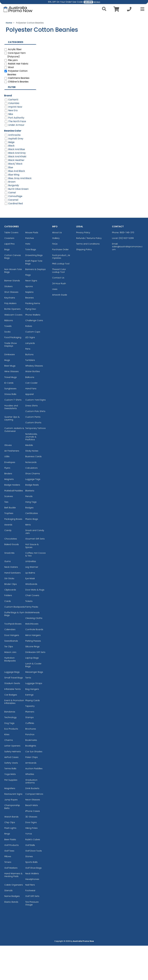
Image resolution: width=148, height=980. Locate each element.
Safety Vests (11, 797)
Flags (28, 309)
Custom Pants (33, 451)
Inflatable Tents (13, 723)
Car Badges (11, 729)
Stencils (8, 925)
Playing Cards (33, 735)
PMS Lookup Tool (61, 298)
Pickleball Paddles (14, 525)
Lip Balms (30, 607)
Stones (29, 891)
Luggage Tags (33, 513)
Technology (10, 752)
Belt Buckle (10, 542)
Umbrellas (31, 596)
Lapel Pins (9, 278)
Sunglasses (10, 423)
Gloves (8, 479)
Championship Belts (12, 841)
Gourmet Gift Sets (35, 573)
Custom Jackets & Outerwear (14, 464)
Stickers (8, 321)
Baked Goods (12, 579)
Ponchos (30, 769)
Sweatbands (11, 675)
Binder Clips (11, 618)
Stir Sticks (9, 613)
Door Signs (31, 857)
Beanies (30, 332)
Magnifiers (10, 823)
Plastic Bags (32, 553)
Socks (7, 366)
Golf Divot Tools (34, 885)
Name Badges (12, 931)
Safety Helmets (13, 786)
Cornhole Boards (34, 664)
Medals (29, 479)
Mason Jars (10, 686)
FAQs (55, 278)
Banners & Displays (35, 304)
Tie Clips (9, 681)
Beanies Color (13, 165)
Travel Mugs (11, 411)
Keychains (10, 332)
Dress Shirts (32, 440)
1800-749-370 (127, 267)
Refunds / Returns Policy (89, 272)
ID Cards (9, 417)
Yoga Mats (10, 808)
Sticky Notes (32, 485)
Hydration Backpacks (10, 693)
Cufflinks (30, 757)
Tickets (29, 635)
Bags (7, 284)
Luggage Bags (12, 706)
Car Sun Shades (34, 786)
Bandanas (10, 746)
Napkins (29, 326)
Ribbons (9, 355)
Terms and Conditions (88, 278)
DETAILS (97, 2)
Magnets (9, 513)
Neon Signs (31, 315)
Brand (8, 130)
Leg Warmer (32, 601)
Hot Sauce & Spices (32, 580)
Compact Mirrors (34, 828)
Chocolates (11, 573)
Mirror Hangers (33, 669)
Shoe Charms (33, 508)
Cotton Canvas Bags (13, 291)
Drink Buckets (32, 823)
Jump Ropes (11, 834)
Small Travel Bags (14, 712)
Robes (29, 360)
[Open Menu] (141, 9)
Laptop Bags (32, 692)
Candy (8, 565)
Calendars (10, 664)
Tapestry (30, 740)
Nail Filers (30, 919)
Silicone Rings (32, 681)
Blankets (30, 525)
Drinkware (10, 389)
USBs (7, 491)
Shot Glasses (11, 326)
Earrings (29, 729)
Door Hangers (12, 669)
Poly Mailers (10, 338)
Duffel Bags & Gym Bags (14, 648)
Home (9, 57)
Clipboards (10, 624)
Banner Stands (12, 315)
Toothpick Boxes (13, 658)
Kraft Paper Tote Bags (34, 297)
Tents (28, 712)
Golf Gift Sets (32, 931)
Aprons (29, 321)
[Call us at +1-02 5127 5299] (129, 10)
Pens (28, 383)
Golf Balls (30, 879)
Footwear (30, 925)
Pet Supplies (11, 814)
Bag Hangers (32, 723)
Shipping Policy (84, 284)
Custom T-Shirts (13, 434)
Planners (30, 746)
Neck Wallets (32, 908)
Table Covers (11, 267)
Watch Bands (11, 851)
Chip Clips (10, 857)
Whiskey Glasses (34, 400)
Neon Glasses (33, 834)
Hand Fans (31, 423)
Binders (8, 508)
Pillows (8, 891)
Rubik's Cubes (33, 874)
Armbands (31, 797)
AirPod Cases (11, 791)
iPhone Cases (33, 845)
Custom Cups (33, 366)
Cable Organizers (14, 919)
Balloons (30, 411)
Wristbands (31, 618)
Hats (28, 278)
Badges (29, 542)
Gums (8, 596)
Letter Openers (12, 780)
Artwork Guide (60, 329)
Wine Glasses (11, 406)
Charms (9, 774)
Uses (55, 323)
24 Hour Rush (59, 318)
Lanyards (30, 377)
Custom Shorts (33, 457)
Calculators (31, 502)
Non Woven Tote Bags (13, 305)
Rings (7, 868)
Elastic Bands (11, 936)
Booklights (31, 780)
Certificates (32, 548)
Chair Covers (32, 630)
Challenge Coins (34, 355)
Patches (30, 272)
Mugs (7, 394)
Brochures (31, 763)
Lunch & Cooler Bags (33, 699)
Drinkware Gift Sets (35, 686)
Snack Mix (9, 587)
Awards (8, 559)
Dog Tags (9, 757)
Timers (8, 896)
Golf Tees (9, 885)
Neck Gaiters (11, 601)
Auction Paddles (34, 803)
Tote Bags (31, 284)
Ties (6, 536)
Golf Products (11, 879)
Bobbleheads (32, 647)
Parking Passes (33, 675)
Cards (8, 635)
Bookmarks (31, 774)
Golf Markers (11, 902)
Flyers (7, 502)
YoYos (29, 868)
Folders (8, 630)
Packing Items (33, 338)
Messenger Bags (34, 706)
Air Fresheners (12, 485)
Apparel (29, 428)
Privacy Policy (83, 267)
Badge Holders (12, 519)
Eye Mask (30, 613)
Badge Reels (32, 519)
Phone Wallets (33, 349)
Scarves (9, 531)
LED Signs (30, 372)
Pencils (29, 531)
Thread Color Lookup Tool (59, 305)
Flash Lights (10, 862)
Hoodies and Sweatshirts (11, 441)
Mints (28, 559)
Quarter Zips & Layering (12, 453)
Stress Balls (10, 428)
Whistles (30, 808)
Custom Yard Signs (35, 434)
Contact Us (58, 312)
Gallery (56, 272)
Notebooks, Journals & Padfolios (31, 471)
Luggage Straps (34, 718)
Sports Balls (31, 896)
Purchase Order (60, 284)
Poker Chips (32, 791)
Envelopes (10, 497)
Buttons (29, 389)
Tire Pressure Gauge (32, 938)
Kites (7, 769)
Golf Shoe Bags (33, 902)
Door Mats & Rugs (35, 624)
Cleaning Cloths (34, 652)
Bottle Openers (12, 343)
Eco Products (11, 763)
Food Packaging (13, 372)
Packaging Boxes (13, 553)
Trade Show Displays (11, 379)
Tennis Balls (10, 803)
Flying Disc (31, 343)
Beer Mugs (10, 400)
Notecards (31, 497)
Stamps (29, 752)
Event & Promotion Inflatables (14, 736)
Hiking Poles (31, 862)
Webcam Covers (13, 349)
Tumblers (30, 394)
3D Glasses (31, 851)
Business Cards (33, 491)
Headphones (32, 913)
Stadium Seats (12, 718)
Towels (8, 360)
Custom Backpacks (15, 641)
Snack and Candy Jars (35, 566)
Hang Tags (31, 536)
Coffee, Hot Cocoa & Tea (35, 589)
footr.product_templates (61, 291)
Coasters (9, 272)
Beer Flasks (10, 874)
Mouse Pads (32, 267)
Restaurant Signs (13, 828)
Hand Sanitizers (13, 607)
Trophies (9, 548)
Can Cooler (31, 417)
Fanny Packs (32, 641)
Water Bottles (33, 406)
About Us (57, 267)
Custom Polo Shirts (35, 446)
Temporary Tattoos (35, 462)
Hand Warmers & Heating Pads (13, 909)
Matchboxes (32, 658)
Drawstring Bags (34, 290)
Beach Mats (32, 840)
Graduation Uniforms (31, 816)
